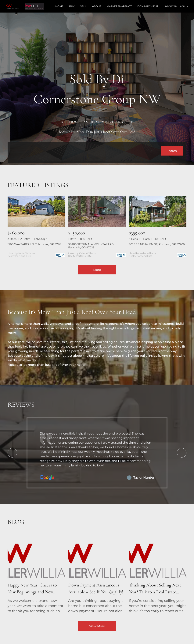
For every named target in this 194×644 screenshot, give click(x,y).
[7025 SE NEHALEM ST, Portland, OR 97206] (158, 211)
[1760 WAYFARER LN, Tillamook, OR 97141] (36, 211)
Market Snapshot (119, 6)
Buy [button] (72, 6)
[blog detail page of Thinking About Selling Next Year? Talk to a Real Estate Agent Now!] (158, 574)
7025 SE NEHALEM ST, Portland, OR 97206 (157, 244)
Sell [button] (83, 6)
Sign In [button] (184, 6)
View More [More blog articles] (97, 626)
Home (59, 6)
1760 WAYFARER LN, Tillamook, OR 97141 (34, 244)
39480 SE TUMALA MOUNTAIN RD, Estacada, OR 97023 (91, 246)
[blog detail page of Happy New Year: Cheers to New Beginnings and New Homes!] (36, 574)
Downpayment (148, 6)
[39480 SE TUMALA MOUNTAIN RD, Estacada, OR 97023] (97, 211)
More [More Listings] (97, 270)
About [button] (97, 6)
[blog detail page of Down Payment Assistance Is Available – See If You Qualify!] (97, 574)
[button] (172, 151)
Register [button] (171, 6)
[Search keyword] (86, 151)
